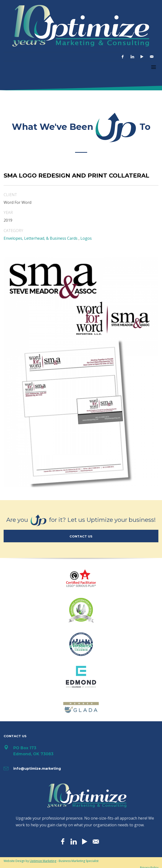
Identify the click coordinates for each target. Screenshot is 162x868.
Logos (86, 238)
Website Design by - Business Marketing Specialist (51, 861)
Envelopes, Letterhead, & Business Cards (41, 238)
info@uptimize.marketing (37, 769)
